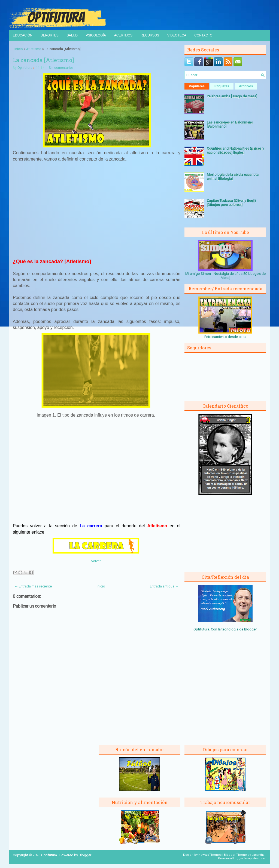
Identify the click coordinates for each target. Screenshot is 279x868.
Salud (72, 35)
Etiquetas (222, 86)
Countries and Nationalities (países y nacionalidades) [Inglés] (235, 150)
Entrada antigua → (164, 586)
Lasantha (258, 855)
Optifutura (25, 68)
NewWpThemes (210, 855)
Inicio (19, 49)
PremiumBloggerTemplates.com (242, 858)
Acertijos (123, 35)
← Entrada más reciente (33, 586)
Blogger (250, 629)
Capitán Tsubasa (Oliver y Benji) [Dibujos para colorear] (231, 203)
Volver (96, 561)
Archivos (246, 86)
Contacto (203, 35)
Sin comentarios (61, 68)
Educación (23, 35)
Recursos (150, 35)
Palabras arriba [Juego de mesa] (232, 96)
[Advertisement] (97, 213)
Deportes (50, 35)
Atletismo (34, 49)
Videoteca (177, 35)
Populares (197, 86)
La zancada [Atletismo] (43, 60)
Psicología (96, 35)
